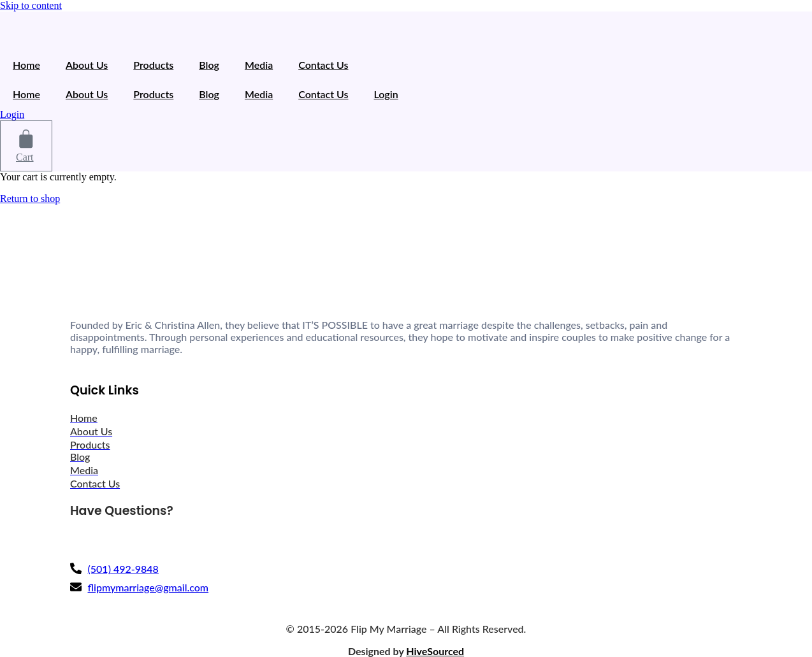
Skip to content (31, 5)
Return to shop (30, 199)
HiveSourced (435, 651)
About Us (87, 65)
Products (153, 65)
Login (386, 94)
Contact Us (323, 65)
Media (259, 65)
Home (26, 65)
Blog (209, 65)
